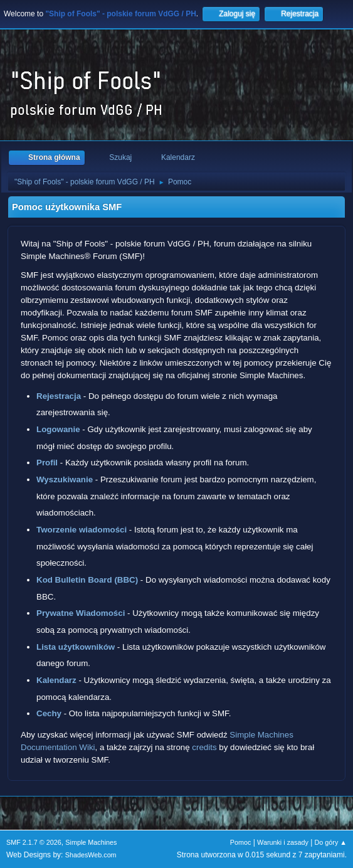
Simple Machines (91, 842)
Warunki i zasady (283, 842)
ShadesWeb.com (91, 855)
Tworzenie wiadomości (82, 530)
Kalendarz (56, 680)
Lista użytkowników (76, 647)
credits (204, 747)
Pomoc (241, 842)
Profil (47, 463)
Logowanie (58, 429)
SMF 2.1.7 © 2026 (34, 842)
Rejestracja (59, 396)
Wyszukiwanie (65, 479)
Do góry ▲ (331, 842)
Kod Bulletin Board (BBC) (87, 580)
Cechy (49, 713)
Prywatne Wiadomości (81, 613)
